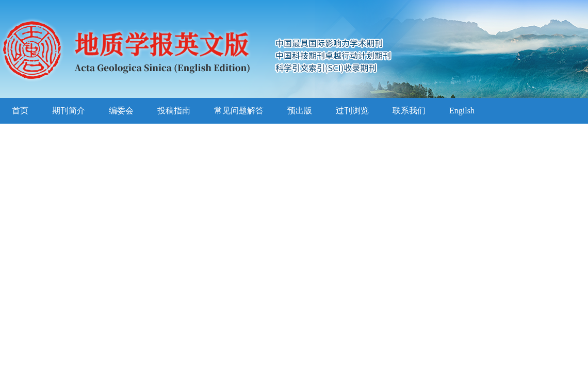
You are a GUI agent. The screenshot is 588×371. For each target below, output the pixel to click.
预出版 (300, 111)
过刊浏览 (352, 111)
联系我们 (409, 111)
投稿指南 (174, 111)
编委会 (121, 111)
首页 (20, 111)
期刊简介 (69, 111)
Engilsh (462, 111)
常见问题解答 (239, 111)
